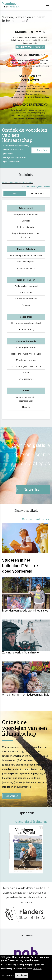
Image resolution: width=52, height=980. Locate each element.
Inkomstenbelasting (26, 268)
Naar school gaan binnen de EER (26, 366)
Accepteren (8, 975)
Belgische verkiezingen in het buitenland (26, 235)
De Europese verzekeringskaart (26, 323)
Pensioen (26, 305)
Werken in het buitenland (26, 286)
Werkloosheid (26, 292)
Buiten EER (37, 193)
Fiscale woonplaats (26, 262)
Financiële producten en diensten (26, 255)
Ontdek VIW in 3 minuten (30, 47)
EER (15, 193)
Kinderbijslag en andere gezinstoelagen (26, 399)
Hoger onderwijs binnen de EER (26, 354)
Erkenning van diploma (26, 348)
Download (21, 445)
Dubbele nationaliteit (26, 227)
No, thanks (22, 975)
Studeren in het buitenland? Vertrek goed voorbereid (20, 590)
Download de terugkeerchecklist (35, 184)
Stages (26, 373)
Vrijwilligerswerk (26, 379)
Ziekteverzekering (26, 329)
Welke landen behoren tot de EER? (18, 181)
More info (37, 969)
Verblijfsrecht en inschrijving (26, 215)
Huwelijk (26, 407)
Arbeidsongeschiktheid (26, 299)
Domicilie (26, 221)
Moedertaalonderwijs (26, 360)
